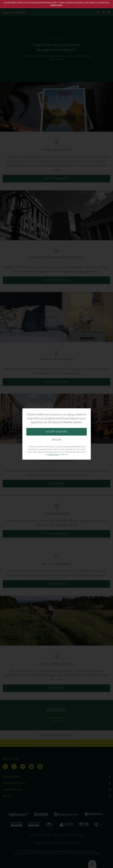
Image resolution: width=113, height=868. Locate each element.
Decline (57, 440)
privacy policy (54, 454)
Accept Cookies (56, 432)
